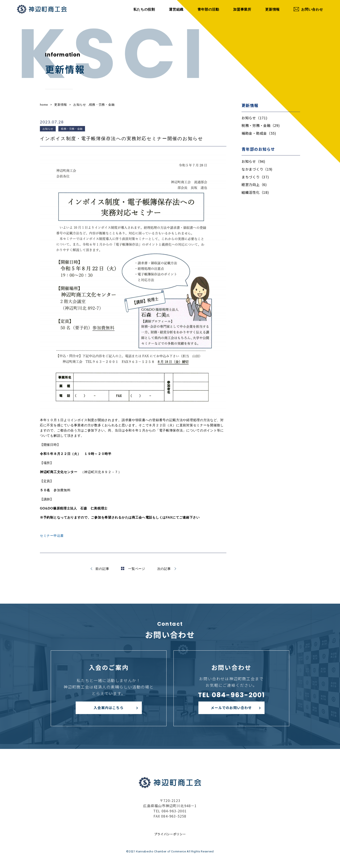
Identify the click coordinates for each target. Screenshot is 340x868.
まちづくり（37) (255, 177)
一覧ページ (133, 569)
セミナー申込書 (52, 535)
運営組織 (176, 9)
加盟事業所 (242, 9)
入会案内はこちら (109, 708)
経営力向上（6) (254, 184)
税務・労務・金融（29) (261, 125)
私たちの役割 (144, 9)
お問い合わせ (308, 9)
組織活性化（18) (255, 192)
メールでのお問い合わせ (231, 708)
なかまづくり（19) (257, 169)
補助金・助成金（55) (259, 133)
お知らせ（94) (253, 161)
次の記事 (164, 569)
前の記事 (102, 569)
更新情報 (272, 9)
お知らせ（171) (254, 118)
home (44, 104)
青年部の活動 (208, 9)
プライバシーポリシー (170, 834)
